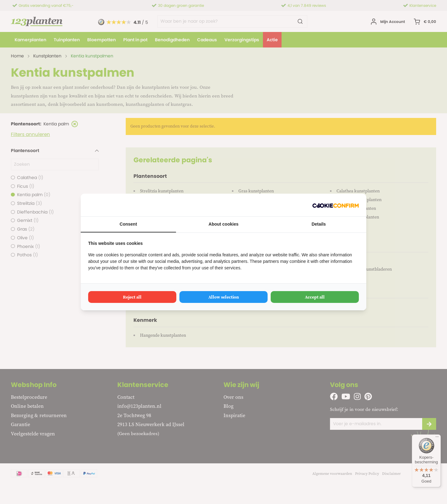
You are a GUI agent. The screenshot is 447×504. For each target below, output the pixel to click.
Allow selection (224, 297)
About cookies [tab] (223, 224)
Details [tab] (319, 224)
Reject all (132, 297)
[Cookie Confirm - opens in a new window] (336, 205)
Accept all (315, 297)
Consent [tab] (128, 224)
